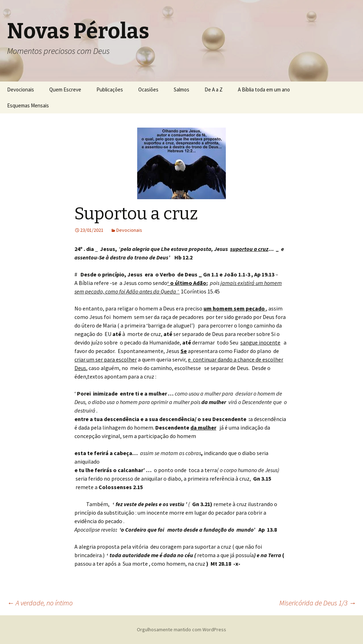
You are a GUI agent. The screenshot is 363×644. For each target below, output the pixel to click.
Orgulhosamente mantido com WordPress (181, 629)
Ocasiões (148, 89)
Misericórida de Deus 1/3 (318, 603)
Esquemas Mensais (28, 105)
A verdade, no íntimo (40, 603)
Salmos (181, 89)
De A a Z (214, 89)
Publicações (110, 89)
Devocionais (21, 89)
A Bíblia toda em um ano (264, 89)
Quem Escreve (65, 89)
